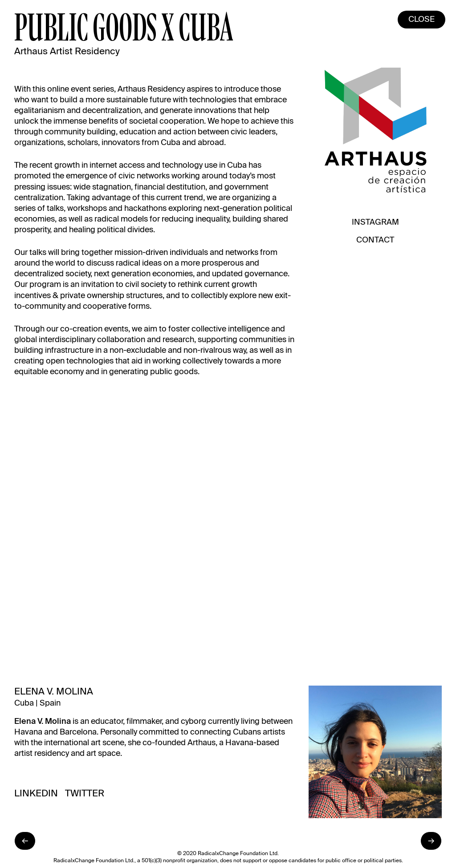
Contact (375, 240)
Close (421, 20)
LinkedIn (36, 794)
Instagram (375, 222)
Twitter (85, 794)
